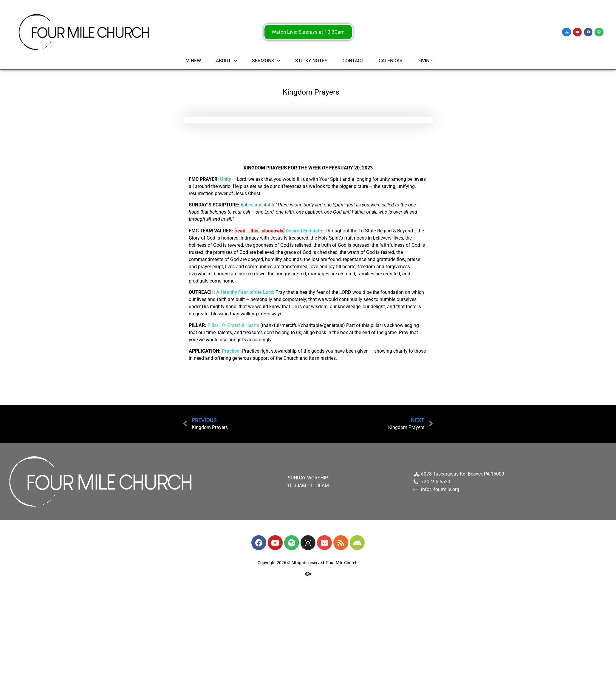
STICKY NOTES (311, 61)
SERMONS (266, 61)
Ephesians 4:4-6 (257, 205)
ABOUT (226, 61)
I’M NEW (192, 61)
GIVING (425, 61)
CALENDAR (391, 61)
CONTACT (353, 61)
